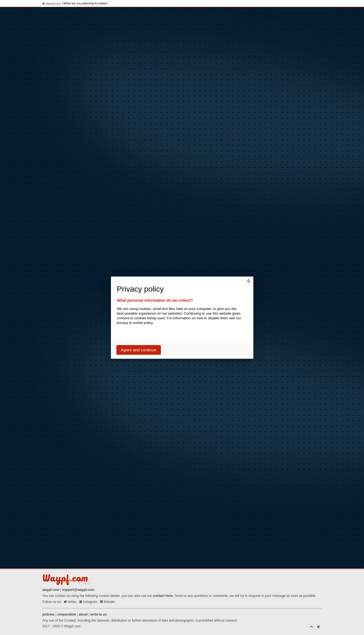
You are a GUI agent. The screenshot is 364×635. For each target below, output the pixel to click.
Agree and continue (139, 350)
